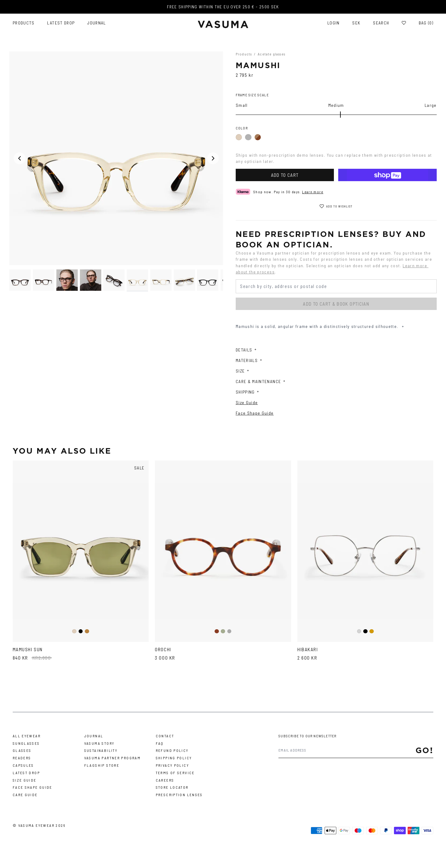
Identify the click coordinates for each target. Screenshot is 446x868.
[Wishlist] (404, 23)
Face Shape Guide (255, 413)
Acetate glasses (271, 54)
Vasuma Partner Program (112, 758)
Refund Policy (172, 750)
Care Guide (25, 795)
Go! (425, 750)
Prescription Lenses (179, 795)
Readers (22, 758)
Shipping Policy (174, 758)
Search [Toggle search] (381, 23)
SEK (356, 23)
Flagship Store (102, 765)
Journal (97, 23)
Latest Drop (61, 23)
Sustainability (101, 750)
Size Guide (247, 402)
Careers (165, 780)
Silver (359, 632)
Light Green (223, 632)
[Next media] (213, 158)
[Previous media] (20, 158)
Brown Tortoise (217, 632)
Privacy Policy (172, 765)
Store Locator (172, 787)
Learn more (313, 192)
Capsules (23, 765)
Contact (165, 736)
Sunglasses (26, 743)
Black (248, 137)
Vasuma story (99, 743)
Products (24, 23)
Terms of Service (175, 773)
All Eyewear (27, 736)
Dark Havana (258, 137)
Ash (239, 137)
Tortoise (87, 632)
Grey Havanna (230, 632)
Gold (372, 632)
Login (334, 23)
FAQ (160, 743)
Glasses (22, 750)
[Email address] (347, 750)
